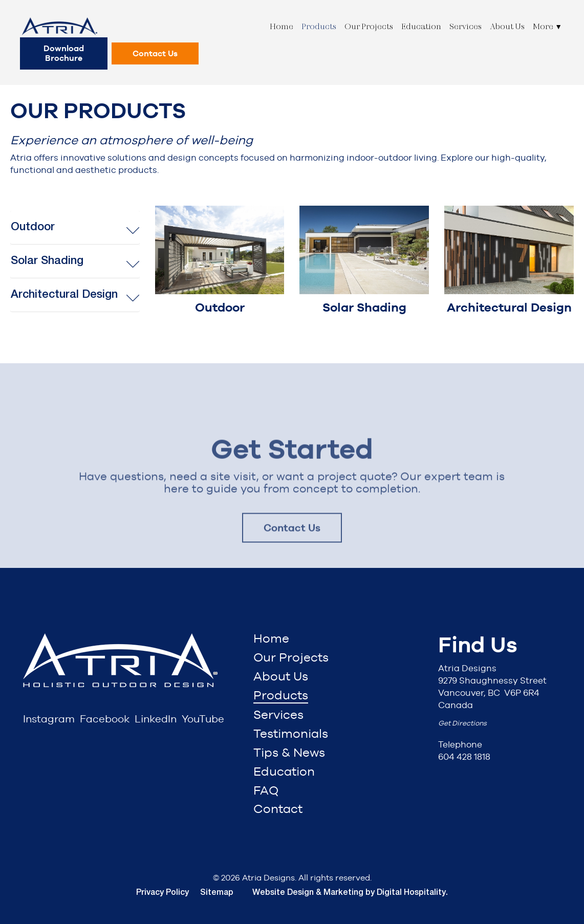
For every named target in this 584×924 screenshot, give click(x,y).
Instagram (49, 719)
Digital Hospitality (411, 893)
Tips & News (289, 752)
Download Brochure (64, 53)
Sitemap (217, 893)
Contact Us (155, 53)
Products (319, 26)
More (547, 26)
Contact (278, 809)
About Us (507, 26)
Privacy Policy (163, 893)
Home (282, 26)
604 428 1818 (464, 757)
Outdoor (33, 227)
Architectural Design (64, 295)
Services (466, 26)
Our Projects (369, 26)
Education (421, 26)
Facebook (105, 719)
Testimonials (291, 733)
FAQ (266, 790)
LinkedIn (156, 719)
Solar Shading (47, 261)
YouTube (203, 719)
